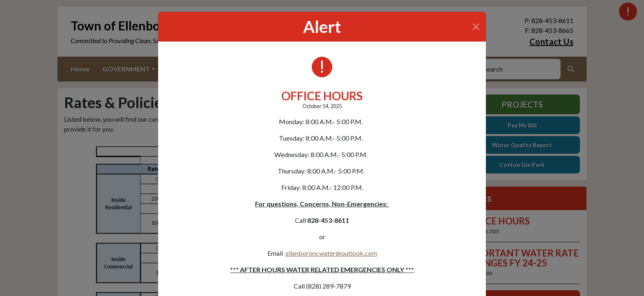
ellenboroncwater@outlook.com (331, 253)
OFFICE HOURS (322, 96)
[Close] (476, 27)
